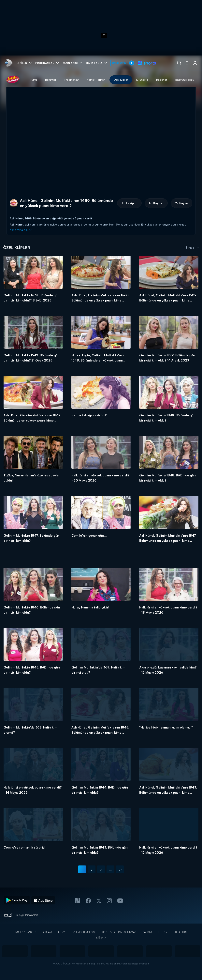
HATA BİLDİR (181, 932)
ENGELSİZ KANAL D (25, 932)
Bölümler (51, 80)
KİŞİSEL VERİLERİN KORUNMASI (119, 932)
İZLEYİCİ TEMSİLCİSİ (84, 932)
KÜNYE (62, 932)
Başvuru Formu (185, 80)
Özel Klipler (121, 80)
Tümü (33, 80)
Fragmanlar (72, 80)
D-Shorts (142, 80)
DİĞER (100, 938)
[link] (8, 63)
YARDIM (147, 932)
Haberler (162, 80)
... (110, 870)
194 (120, 870)
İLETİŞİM (163, 932)
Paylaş (182, 203)
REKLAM (47, 932)
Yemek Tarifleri (96, 80)
